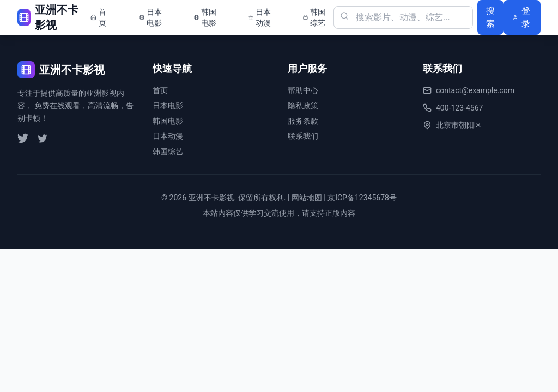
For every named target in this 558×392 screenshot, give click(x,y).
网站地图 (307, 198)
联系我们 (303, 136)
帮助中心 (303, 90)
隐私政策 (303, 106)
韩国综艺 (168, 151)
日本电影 (168, 106)
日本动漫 (168, 136)
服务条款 (303, 121)
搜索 (490, 17)
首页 (160, 90)
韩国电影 (168, 121)
